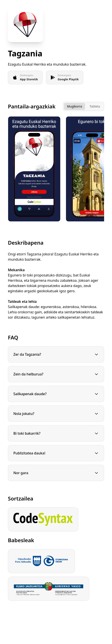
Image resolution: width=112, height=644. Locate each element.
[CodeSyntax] (43, 519)
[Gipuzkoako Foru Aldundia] (41, 561)
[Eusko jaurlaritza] (49, 589)
